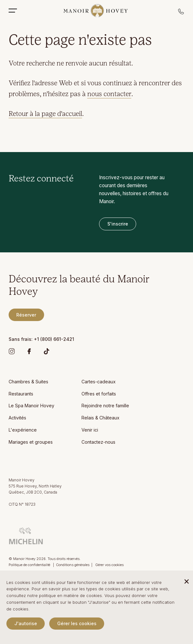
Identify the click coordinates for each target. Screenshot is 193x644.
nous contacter (109, 94)
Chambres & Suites (28, 382)
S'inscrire (118, 224)
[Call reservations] (181, 13)
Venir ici (90, 430)
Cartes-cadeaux (99, 382)
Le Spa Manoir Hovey (31, 406)
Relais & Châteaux (100, 418)
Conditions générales (73, 565)
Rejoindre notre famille (105, 406)
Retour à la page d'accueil (45, 114)
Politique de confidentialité (30, 565)
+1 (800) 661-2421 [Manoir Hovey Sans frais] (54, 339)
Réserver (26, 315)
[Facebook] (29, 353)
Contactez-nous (98, 442)
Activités (17, 418)
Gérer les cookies (77, 623)
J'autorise (26, 623)
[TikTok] (46, 353)
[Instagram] (12, 353)
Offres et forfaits (99, 394)
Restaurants (21, 394)
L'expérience (23, 430)
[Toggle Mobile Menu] (16, 11)
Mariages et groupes (31, 442)
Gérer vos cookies (109, 565)
